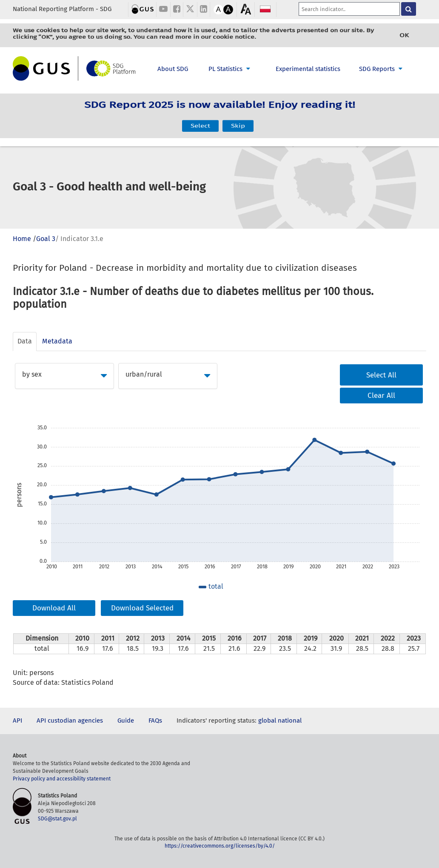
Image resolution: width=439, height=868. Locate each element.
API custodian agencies (70, 720)
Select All (381, 375)
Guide (126, 720)
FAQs (155, 720)
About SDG (173, 69)
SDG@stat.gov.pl (57, 819)
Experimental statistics (308, 69)
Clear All (381, 396)
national (290, 720)
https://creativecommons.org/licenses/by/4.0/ (220, 846)
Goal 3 (46, 239)
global (267, 720)
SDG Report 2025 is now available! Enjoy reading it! (220, 110)
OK (404, 35)
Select (200, 121)
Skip (238, 121)
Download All (54, 608)
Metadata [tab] (57, 341)
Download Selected (142, 608)
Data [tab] (25, 341)
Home (22, 239)
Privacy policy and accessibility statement (62, 779)
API (17, 720)
